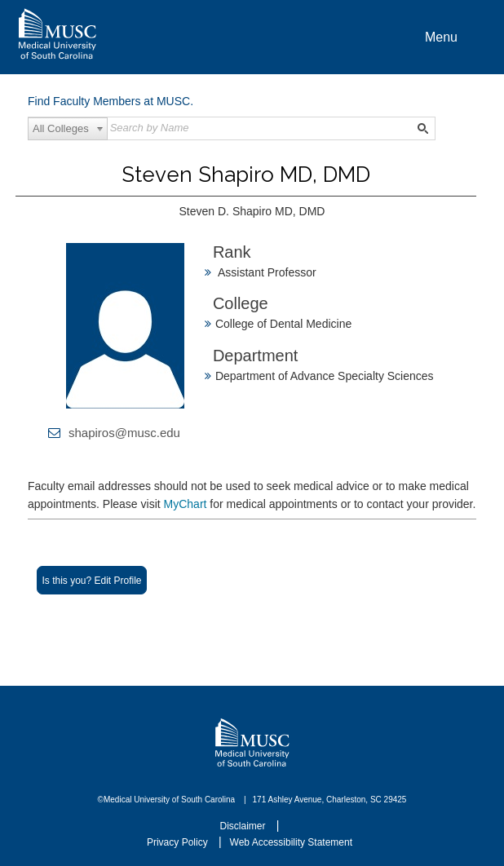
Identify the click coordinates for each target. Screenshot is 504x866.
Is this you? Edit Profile (91, 581)
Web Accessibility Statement (292, 842)
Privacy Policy (179, 842)
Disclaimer (244, 826)
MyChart (187, 504)
